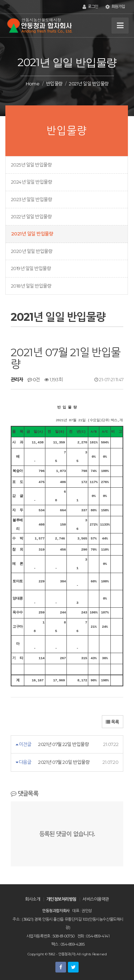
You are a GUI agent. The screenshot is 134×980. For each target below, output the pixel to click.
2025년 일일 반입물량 (31, 165)
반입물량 (54, 84)
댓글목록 (24, 794)
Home (33, 84)
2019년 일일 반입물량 (31, 268)
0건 (34, 379)
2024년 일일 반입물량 (31, 182)
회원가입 (115, 7)
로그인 (90, 7)
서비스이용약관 (96, 899)
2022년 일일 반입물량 (31, 217)
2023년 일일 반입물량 (31, 199)
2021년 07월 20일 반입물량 (64, 762)
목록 (113, 722)
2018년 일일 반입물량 (31, 286)
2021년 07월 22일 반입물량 (63, 744)
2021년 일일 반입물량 (32, 234)
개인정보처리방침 (61, 899)
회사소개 (33, 899)
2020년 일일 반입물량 (32, 251)
